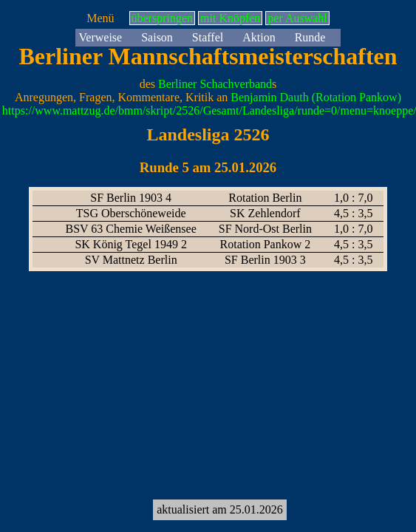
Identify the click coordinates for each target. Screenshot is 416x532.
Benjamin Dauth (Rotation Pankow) (316, 97)
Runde (310, 37)
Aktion (259, 37)
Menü (100, 18)
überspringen (163, 18)
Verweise (101, 37)
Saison (157, 37)
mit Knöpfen (230, 18)
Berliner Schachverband (215, 84)
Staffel (208, 37)
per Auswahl (297, 18)
